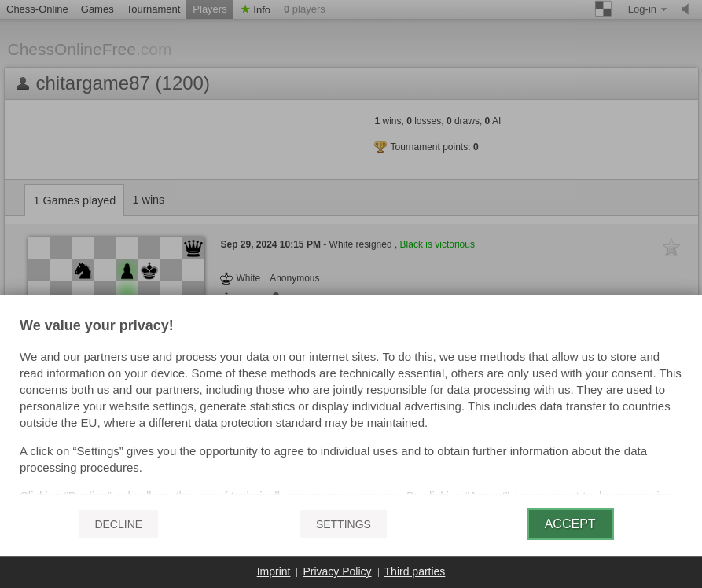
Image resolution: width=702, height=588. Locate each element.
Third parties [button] (415, 571)
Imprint (274, 571)
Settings (344, 524)
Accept (570, 524)
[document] (351, 407)
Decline (118, 524)
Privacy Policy (337, 571)
